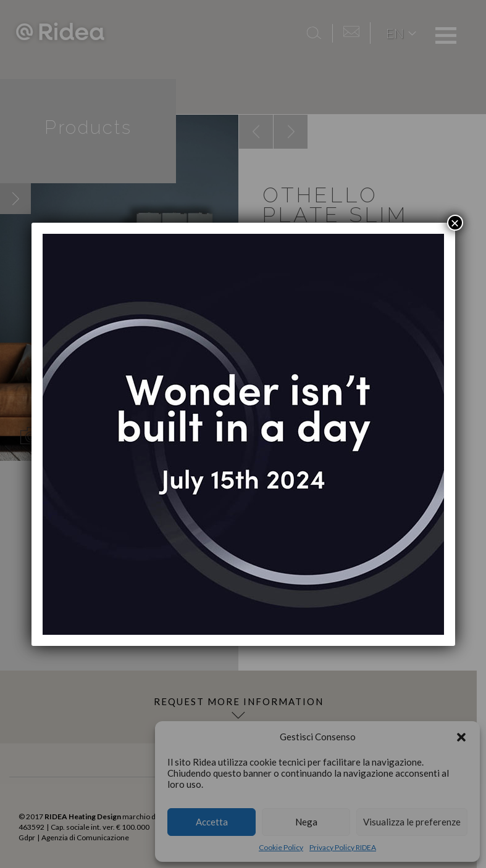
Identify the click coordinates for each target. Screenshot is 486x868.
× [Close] (455, 223)
